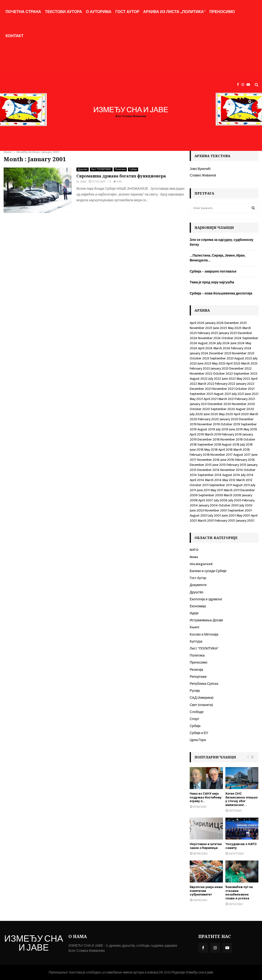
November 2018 (232, 439)
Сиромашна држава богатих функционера (121, 176)
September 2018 (209, 444)
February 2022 (225, 384)
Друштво (83, 169)
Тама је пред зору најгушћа (212, 282)
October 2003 (229, 505)
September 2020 (223, 409)
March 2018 (242, 450)
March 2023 (249, 363)
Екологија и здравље (206, 599)
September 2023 (222, 358)
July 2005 (235, 500)
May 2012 (229, 480)
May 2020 (226, 414)
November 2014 (232, 470)
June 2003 (197, 510)
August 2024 (207, 343)
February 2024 (241, 348)
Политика (120, 169)
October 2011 (199, 485)
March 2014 (213, 480)
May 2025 (235, 328)
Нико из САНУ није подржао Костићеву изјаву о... (206, 797)
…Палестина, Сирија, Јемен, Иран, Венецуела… (218, 258)
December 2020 (220, 404)
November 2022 (201, 374)
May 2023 (219, 363)
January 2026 (214, 323)
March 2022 (206, 384)
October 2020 (200, 409)
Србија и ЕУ (199, 733)
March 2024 (222, 348)
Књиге (195, 627)
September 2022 (245, 374)
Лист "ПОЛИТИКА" (101, 169)
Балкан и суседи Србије (208, 571)
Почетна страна (23, 12)
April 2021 (211, 399)
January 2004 (208, 505)
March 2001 (206, 521)
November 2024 (209, 338)
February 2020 (208, 419)
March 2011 (232, 490)
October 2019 (230, 424)
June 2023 (204, 363)
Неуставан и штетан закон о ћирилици (206, 846)
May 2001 (243, 515)
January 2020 (229, 419)
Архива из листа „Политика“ (174, 12)
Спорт (194, 719)
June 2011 (203, 490)
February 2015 (236, 465)
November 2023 (243, 353)
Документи (198, 585)
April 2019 (197, 434)
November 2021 (223, 389)
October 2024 (232, 338)
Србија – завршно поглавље (213, 271)
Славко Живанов (203, 175)
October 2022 (223, 374)
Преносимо (222, 12)
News (194, 557)
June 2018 (197, 450)
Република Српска (204, 684)
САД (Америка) (202, 698)
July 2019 (222, 429)
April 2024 (205, 348)
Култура (196, 641)
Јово (83, 182)
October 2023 (199, 358)
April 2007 (206, 500)
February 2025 (208, 333)
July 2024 (223, 343)
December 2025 (236, 323)
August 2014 (231, 475)
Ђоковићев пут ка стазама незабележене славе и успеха (239, 893)
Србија (133, 169)
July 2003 (246, 505)
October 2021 (245, 389)
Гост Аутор (127, 12)
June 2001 (229, 515)
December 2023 (220, 353)
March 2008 (232, 495)
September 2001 (240, 510)
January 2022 (245, 384)
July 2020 (196, 414)
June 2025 (220, 328)
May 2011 (217, 490)
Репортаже (198, 677)
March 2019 (213, 434)
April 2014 (197, 480)
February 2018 (200, 455)
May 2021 (196, 399)
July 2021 (238, 394)
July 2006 (221, 500)
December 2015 (201, 465)
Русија (195, 691)
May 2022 (243, 379)
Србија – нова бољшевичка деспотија (221, 293)
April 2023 (233, 363)
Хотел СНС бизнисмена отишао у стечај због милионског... (242, 799)
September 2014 (210, 475)
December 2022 (240, 368)
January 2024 (199, 353)
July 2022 (215, 379)
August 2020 (245, 409)
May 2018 (211, 450)
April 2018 (225, 450)
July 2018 (246, 444)
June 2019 (236, 429)
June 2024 (238, 343)
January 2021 (199, 404)
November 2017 (222, 455)
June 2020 (211, 414)
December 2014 (208, 470)
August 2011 (241, 485)
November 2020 (243, 404)
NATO (194, 550)
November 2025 (201, 328)
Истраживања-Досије (206, 620)
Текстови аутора (64, 12)
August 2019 (206, 429)
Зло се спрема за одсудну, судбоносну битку (222, 242)
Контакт (14, 36)
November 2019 (209, 424)
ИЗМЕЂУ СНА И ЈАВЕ (34, 944)
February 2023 (200, 368)
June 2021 (252, 394)
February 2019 (232, 434)
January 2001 (245, 521)
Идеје (194, 613)
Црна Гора (198, 740)
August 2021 (222, 394)
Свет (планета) (201, 705)
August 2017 (242, 455)
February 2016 (245, 460)
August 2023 (243, 358)
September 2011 (221, 485)
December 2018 (208, 439)
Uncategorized (201, 564)
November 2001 (216, 510)
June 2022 (229, 379)
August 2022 (199, 379)
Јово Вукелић (200, 169)
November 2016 (208, 460)
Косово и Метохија (204, 634)
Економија (198, 606)
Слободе (197, 712)
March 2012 (244, 480)
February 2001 (225, 521)
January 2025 (228, 333)
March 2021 (226, 399)
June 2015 (219, 465)
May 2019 (250, 429)
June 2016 (227, 460)
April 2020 (241, 414)
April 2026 (197, 323)
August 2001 (199, 515)
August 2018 (231, 444)
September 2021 (201, 394)
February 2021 (245, 399)
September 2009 (211, 495)
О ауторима (99, 12)
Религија (196, 670)
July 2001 (215, 515)
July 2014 (247, 475)
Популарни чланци (215, 757)
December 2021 (201, 389)
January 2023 (219, 368)
